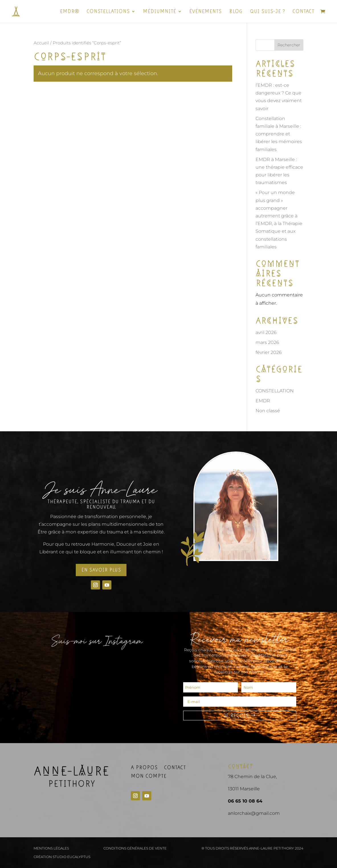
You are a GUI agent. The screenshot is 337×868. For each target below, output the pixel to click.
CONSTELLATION (275, 391)
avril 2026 (266, 332)
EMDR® (69, 12)
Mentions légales (51, 848)
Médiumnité (159, 12)
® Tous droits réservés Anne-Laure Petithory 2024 (252, 848)
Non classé (268, 411)
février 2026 (269, 352)
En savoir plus (101, 570)
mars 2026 (267, 342)
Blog (236, 12)
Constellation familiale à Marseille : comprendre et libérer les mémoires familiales (279, 134)
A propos (144, 768)
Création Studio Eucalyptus (62, 857)
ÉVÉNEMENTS (205, 12)
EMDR (263, 401)
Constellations (108, 12)
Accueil (41, 43)
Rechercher (289, 45)
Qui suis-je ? (267, 12)
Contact (303, 12)
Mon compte (149, 777)
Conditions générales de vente (135, 848)
